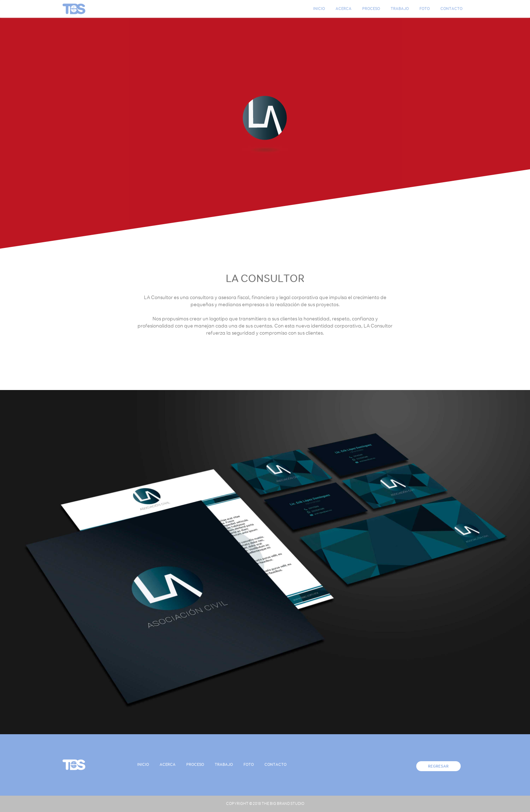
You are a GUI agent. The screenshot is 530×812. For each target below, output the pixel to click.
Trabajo (400, 9)
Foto (425, 9)
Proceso (371, 9)
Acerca (344, 9)
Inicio (319, 9)
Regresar (438, 766)
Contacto (451, 9)
